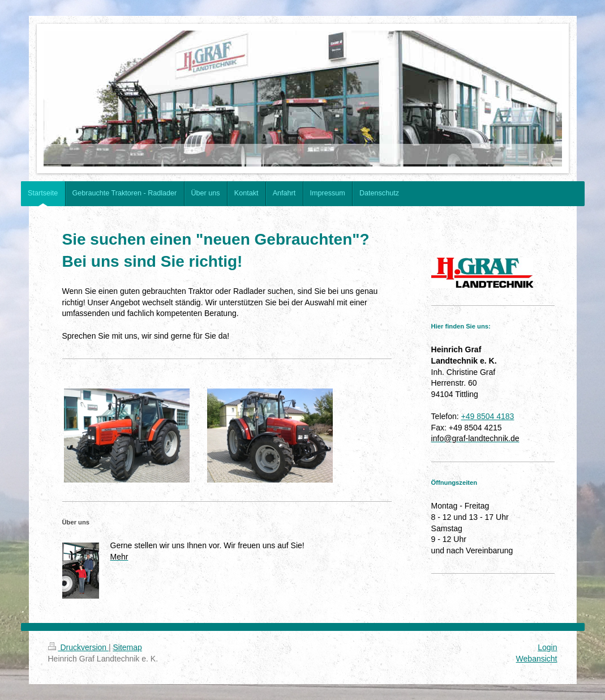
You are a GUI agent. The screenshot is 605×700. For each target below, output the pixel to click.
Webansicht (537, 659)
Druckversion (78, 647)
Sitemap (128, 647)
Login (547, 647)
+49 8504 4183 (488, 416)
